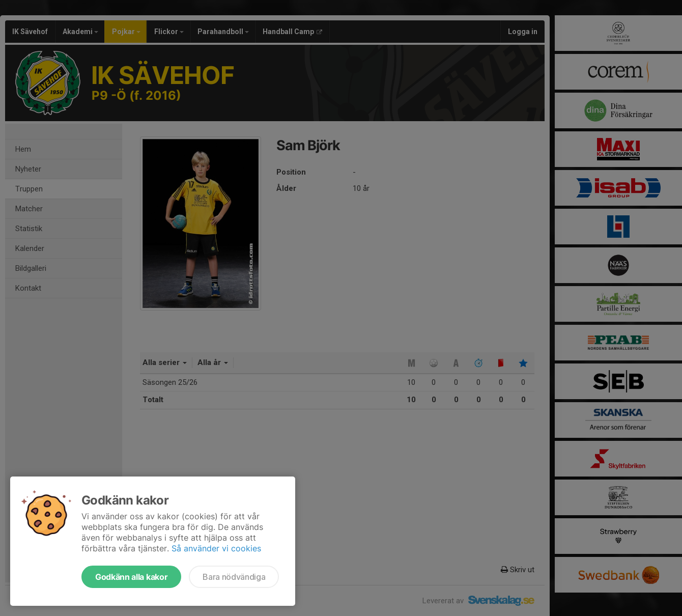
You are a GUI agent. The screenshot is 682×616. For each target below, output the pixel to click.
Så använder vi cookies (216, 548)
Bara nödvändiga (234, 577)
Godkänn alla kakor (131, 577)
